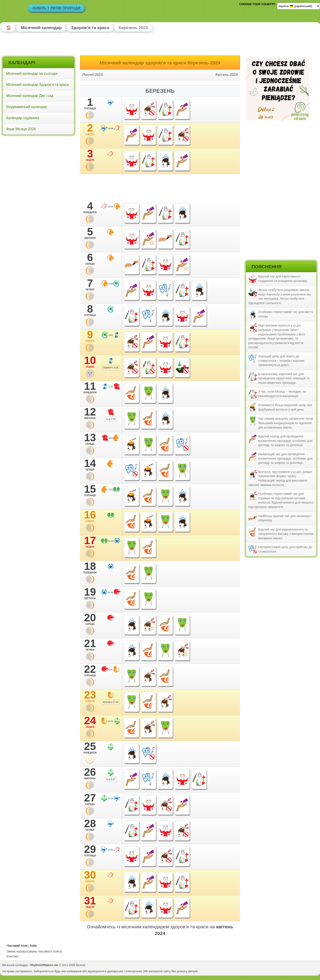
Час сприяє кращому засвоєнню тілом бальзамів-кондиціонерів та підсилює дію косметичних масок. (286, 423)
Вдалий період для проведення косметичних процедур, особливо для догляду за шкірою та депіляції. (285, 441)
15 (90, 490)
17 (90, 542)
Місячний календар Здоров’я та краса (37, 85)
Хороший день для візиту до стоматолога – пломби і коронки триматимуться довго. (281, 361)
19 (90, 593)
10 (90, 362)
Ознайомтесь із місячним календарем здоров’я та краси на (160, 930)
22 (90, 671)
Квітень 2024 (227, 75)
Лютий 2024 (92, 75)
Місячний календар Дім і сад (30, 96)
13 (90, 439)
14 (90, 465)
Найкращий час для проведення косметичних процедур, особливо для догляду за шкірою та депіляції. (285, 458)
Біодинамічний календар (27, 107)
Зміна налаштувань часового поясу (34, 951)
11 (90, 388)
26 (90, 773)
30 (90, 876)
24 (90, 722)
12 (90, 413)
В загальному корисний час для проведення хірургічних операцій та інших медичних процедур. (284, 378)
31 (90, 902)
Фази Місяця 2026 (21, 129)
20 (90, 619)
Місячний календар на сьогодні (32, 74)
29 (90, 851)
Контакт (13, 956)
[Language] (299, 6)
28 (90, 825)
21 (90, 645)
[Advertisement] (38, 166)
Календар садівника (23, 118)
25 (90, 748)
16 (90, 516)
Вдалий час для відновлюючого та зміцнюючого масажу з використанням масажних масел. (286, 534)
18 (90, 568)
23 (90, 696)
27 (90, 799)
